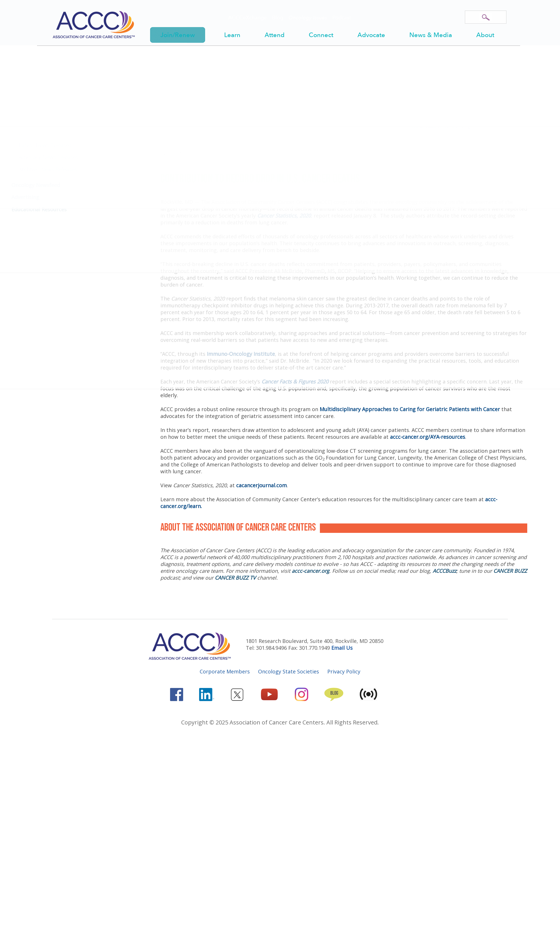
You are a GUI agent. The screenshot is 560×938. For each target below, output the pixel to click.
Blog (278, 18)
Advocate (371, 35)
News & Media (431, 35)
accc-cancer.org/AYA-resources (428, 437)
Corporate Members (225, 671)
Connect (321, 35)
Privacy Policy (344, 671)
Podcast (342, 18)
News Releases (238, 72)
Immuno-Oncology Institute (241, 354)
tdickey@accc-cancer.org (440, 126)
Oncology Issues (308, 18)
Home (168, 72)
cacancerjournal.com (261, 485)
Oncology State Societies (289, 671)
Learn (232, 35)
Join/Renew (178, 35)
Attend (275, 35)
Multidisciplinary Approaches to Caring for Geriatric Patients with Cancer (410, 409)
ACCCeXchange (247, 18)
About (485, 35)
